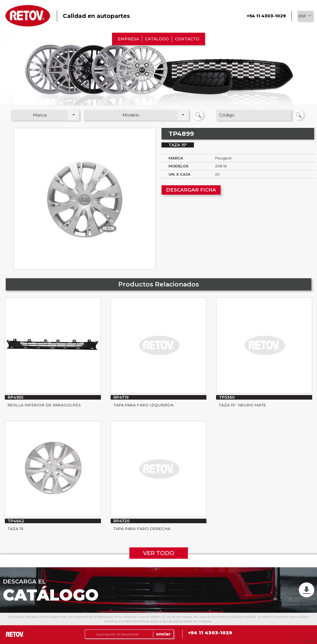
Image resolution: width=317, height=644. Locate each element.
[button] (305, 16)
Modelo (131, 115)
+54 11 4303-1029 (266, 16)
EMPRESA (128, 39)
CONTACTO (187, 39)
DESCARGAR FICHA (191, 190)
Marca (40, 115)
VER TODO (159, 553)
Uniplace (310, 641)
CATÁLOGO (157, 39)
